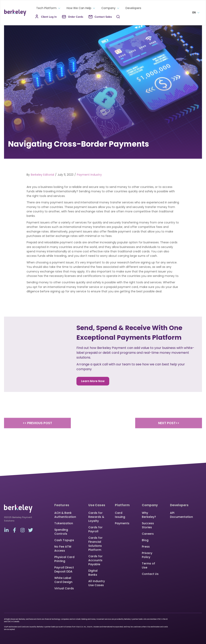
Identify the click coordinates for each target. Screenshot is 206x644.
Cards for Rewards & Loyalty (96, 517)
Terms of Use (148, 565)
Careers (148, 534)
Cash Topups (64, 540)
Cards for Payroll (95, 529)
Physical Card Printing (64, 559)
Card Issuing (120, 515)
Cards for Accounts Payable (95, 560)
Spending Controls (61, 532)
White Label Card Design (63, 580)
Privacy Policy (147, 555)
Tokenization (64, 523)
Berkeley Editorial (42, 179)
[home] (15, 13)
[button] (47, 8)
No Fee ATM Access (63, 549)
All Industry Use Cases (97, 583)
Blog (145, 540)
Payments (122, 523)
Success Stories (148, 525)
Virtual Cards (64, 588)
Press (146, 547)
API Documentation (181, 515)
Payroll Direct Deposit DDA (64, 569)
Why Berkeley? (149, 515)
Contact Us (150, 574)
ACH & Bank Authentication (65, 515)
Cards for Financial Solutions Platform (95, 544)
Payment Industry (89, 179)
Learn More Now (93, 381)
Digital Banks (93, 573)
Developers (133, 8)
